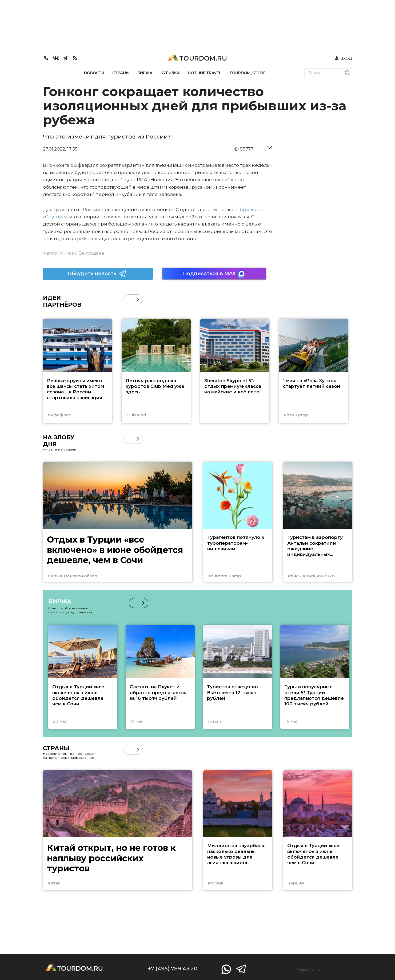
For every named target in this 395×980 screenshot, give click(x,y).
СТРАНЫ (121, 73)
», (67, 217)
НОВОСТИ (94, 73)
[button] (138, 299)
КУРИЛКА (170, 73)
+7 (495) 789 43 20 (173, 969)
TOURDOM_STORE (248, 73)
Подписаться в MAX (214, 274)
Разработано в (310, 970)
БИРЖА (145, 73)
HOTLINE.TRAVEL (205, 73)
